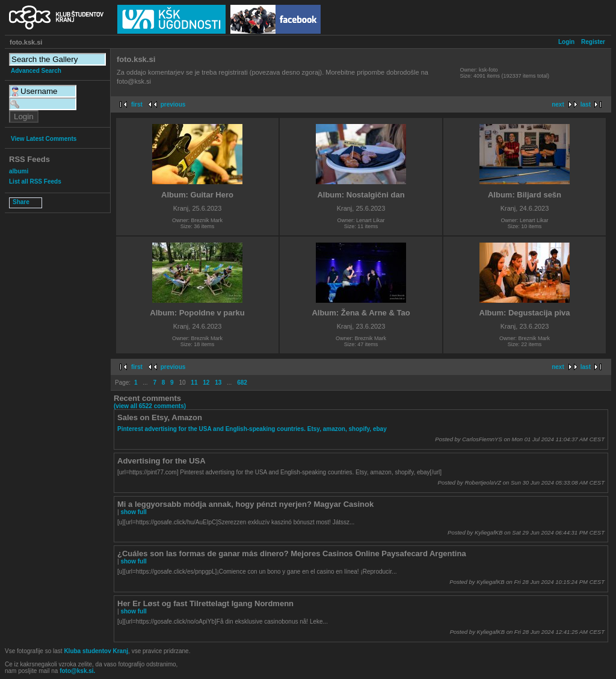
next (558, 104)
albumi (19, 171)
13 (218, 383)
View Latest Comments (44, 139)
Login (566, 42)
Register (593, 42)
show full (133, 512)
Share (21, 202)
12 (206, 383)
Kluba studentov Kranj (96, 651)
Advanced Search (36, 71)
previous (173, 104)
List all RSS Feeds (35, 181)
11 (194, 383)
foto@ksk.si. (77, 671)
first (137, 104)
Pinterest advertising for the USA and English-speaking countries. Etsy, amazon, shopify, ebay (252, 429)
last (586, 104)
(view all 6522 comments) (150, 406)
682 (242, 383)
